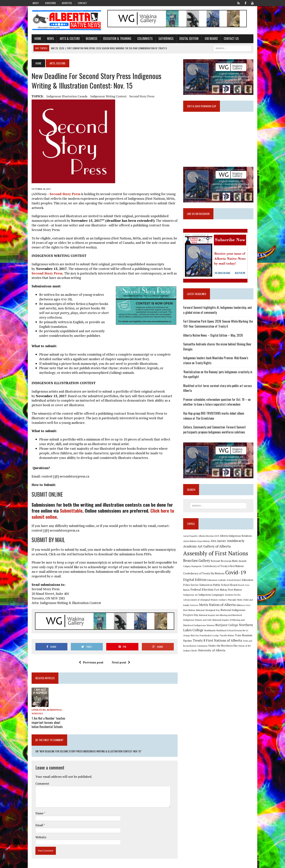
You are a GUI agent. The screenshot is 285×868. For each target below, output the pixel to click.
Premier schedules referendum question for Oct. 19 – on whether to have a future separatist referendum (218, 404)
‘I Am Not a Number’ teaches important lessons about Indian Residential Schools (47, 723)
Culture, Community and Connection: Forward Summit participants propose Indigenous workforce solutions (215, 432)
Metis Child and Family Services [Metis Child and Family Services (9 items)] (237, 603)
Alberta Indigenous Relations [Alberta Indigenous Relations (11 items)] (237, 539)
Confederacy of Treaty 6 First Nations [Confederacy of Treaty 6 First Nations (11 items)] (224, 569)
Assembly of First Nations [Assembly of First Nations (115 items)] (216, 556)
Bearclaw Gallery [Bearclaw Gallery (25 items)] (197, 564)
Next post (120, 663)
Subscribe (50, 3)
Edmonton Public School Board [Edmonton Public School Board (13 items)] (219, 588)
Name (38, 813)
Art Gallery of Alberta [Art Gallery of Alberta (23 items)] (215, 549)
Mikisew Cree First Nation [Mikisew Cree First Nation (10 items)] (235, 608)
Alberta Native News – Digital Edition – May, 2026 (214, 338)
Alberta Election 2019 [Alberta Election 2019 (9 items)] (209, 539)
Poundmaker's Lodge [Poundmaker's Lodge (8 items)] (243, 633)
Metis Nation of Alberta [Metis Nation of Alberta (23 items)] (202, 608)
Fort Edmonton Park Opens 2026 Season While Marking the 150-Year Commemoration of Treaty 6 (219, 326)
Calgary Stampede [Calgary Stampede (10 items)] (193, 569)
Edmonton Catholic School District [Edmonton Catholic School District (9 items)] (225, 583)
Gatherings (164, 39)
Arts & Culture (68, 39)
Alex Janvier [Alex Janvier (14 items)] (219, 544)
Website (39, 837)
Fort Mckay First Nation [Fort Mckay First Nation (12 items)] (229, 593)
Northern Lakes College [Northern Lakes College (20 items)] (225, 628)
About (36, 3)
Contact (82, 3)
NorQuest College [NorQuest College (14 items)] (195, 628)
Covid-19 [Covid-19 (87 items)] (236, 575)
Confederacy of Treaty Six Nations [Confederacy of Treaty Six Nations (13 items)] (205, 576)
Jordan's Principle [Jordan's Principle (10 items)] (212, 603)
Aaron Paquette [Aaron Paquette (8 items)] (191, 539)
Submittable (69, 511)
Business (90, 39)
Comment (40, 783)
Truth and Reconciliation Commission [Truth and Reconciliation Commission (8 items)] (230, 644)
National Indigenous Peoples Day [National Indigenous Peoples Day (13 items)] (229, 613)
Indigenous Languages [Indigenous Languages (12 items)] (200, 598)
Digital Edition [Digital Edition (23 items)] (196, 583)
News (49, 39)
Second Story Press (140, 97)
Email (38, 825)
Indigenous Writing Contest (107, 97)
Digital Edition (187, 39)
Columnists (143, 39)
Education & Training (115, 39)
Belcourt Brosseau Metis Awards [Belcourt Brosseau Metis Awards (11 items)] (229, 564)
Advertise (67, 3)
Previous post (91, 663)
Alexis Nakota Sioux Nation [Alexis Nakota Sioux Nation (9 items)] (197, 544)
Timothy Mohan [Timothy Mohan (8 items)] (191, 639)
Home (36, 39)
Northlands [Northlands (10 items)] (249, 628)
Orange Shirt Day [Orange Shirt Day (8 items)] (224, 633)
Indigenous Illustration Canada (65, 97)
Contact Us (229, 39)
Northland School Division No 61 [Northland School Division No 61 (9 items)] (200, 633)
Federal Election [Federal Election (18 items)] (203, 593)
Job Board (209, 39)
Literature (37, 710)
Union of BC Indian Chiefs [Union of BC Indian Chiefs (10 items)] (219, 649)
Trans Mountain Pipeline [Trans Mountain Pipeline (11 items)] (213, 638)
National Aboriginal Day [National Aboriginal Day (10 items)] (196, 613)
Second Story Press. (46, 273)
